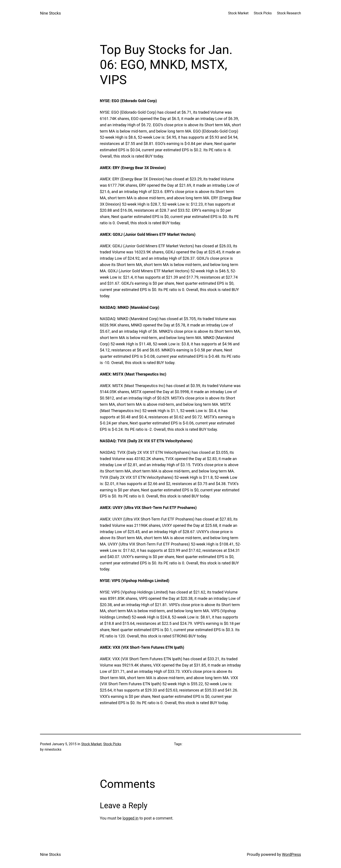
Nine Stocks (50, 13)
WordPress (292, 854)
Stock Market (91, 744)
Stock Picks (112, 744)
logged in (130, 818)
